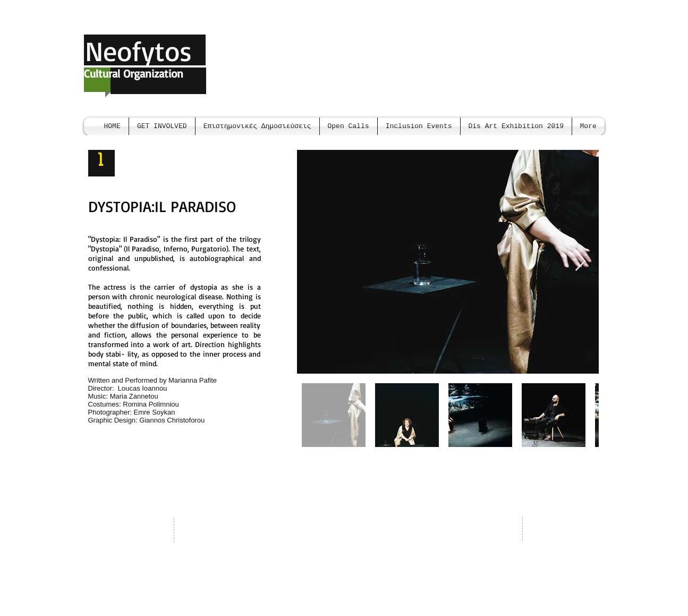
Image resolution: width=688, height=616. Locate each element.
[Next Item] (580, 262)
